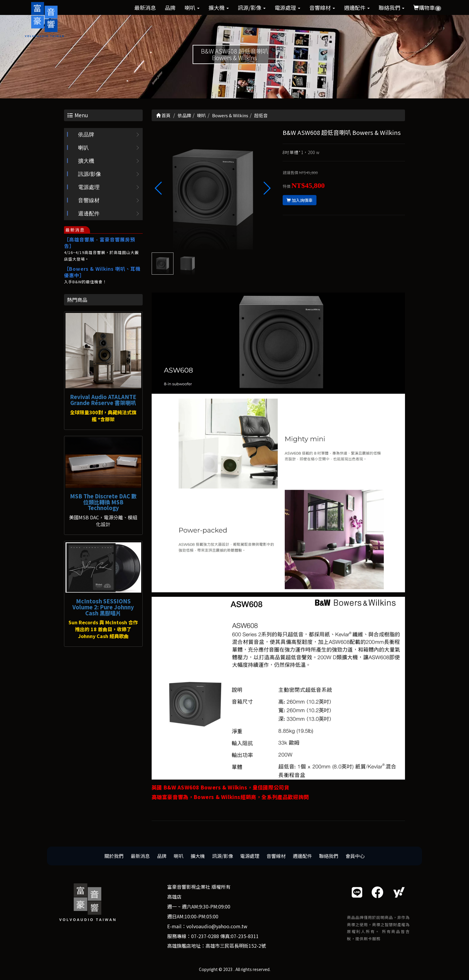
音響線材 (322, 7)
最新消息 (145, 7)
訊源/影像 (252, 7)
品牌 (170, 7)
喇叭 (192, 7)
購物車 (427, 7)
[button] (267, 188)
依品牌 (86, 135)
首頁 (163, 115)
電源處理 (287, 7)
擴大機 (219, 7)
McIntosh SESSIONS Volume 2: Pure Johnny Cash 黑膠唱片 (103, 607)
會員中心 (355, 856)
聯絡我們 (392, 7)
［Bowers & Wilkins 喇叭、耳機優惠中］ (102, 272)
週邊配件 (357, 7)
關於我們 (114, 856)
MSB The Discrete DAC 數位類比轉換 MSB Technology (103, 502)
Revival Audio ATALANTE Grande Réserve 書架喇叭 (103, 400)
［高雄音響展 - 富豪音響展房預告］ (100, 243)
